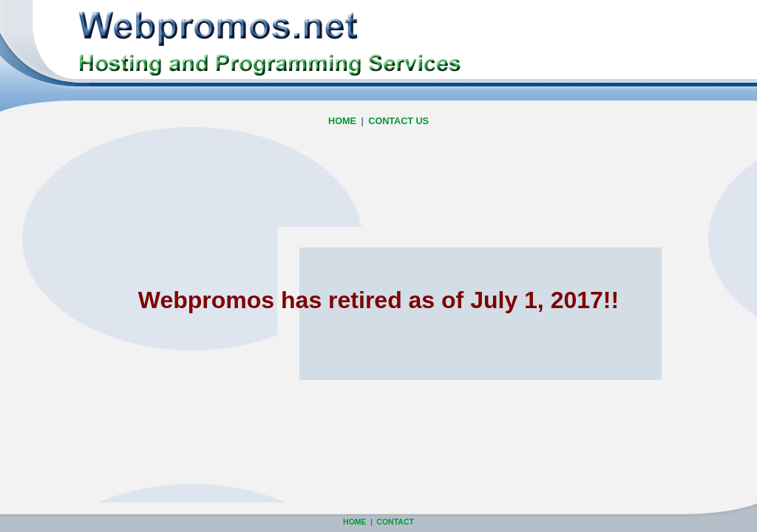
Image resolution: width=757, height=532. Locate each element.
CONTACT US (398, 121)
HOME (342, 121)
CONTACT (395, 522)
